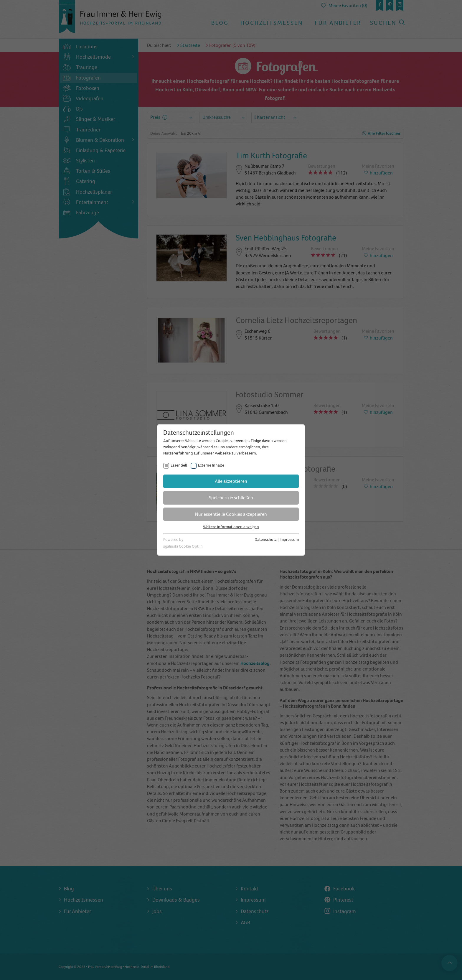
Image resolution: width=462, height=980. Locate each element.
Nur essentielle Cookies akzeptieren (231, 514)
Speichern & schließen (231, 498)
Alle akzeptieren (231, 481)
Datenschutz (266, 540)
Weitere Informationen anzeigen (231, 527)
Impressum (289, 540)
